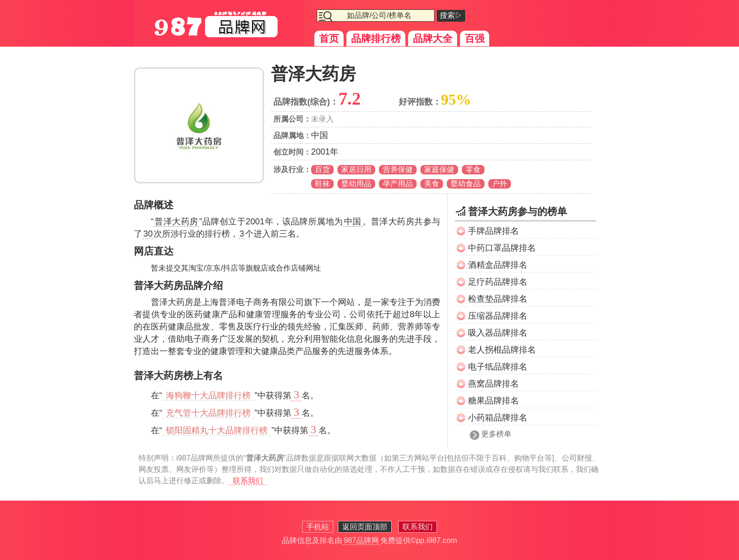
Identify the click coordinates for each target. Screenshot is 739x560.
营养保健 (398, 169)
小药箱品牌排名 (498, 418)
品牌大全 (433, 38)
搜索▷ (451, 15)
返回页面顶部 (365, 527)
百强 (475, 38)
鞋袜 (322, 184)
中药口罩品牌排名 (502, 248)
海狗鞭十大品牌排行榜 (208, 395)
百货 (322, 169)
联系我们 (248, 481)
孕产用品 (398, 184)
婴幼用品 (356, 184)
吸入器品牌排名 (498, 333)
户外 (500, 184)
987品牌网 (361, 540)
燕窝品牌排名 (493, 384)
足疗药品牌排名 (498, 282)
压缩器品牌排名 (498, 316)
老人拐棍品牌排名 (502, 350)
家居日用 (356, 169)
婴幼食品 (466, 184)
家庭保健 (439, 169)
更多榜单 (496, 434)
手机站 (318, 527)
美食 (432, 184)
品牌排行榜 (376, 38)
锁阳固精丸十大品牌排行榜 (217, 430)
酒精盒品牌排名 (498, 265)
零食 (473, 169)
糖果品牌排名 (493, 401)
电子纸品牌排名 (498, 367)
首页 (329, 38)
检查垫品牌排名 (498, 299)
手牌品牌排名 (493, 231)
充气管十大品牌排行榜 (208, 413)
